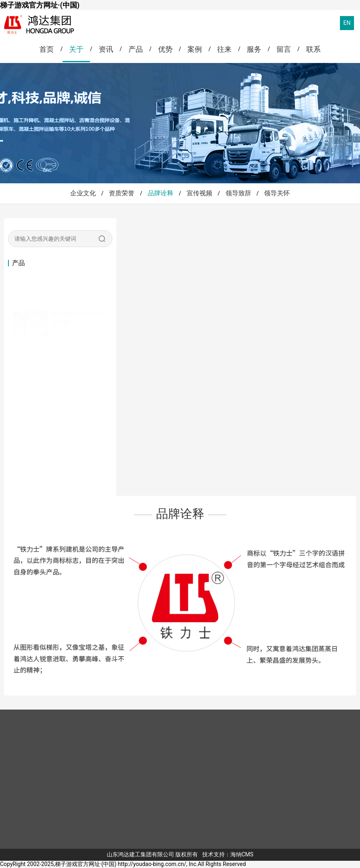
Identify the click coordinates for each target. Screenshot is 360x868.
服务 (254, 49)
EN (347, 23)
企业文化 (83, 193)
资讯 (106, 49)
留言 (284, 49)
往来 (224, 49)
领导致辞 (238, 193)
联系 (313, 49)
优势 (165, 49)
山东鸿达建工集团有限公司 (140, 854)
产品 (136, 49)
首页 (47, 49)
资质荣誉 (122, 193)
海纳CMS (242, 854)
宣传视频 (199, 193)
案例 (195, 49)
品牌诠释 (161, 193)
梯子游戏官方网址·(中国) (40, 5)
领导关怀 (277, 193)
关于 (76, 49)
